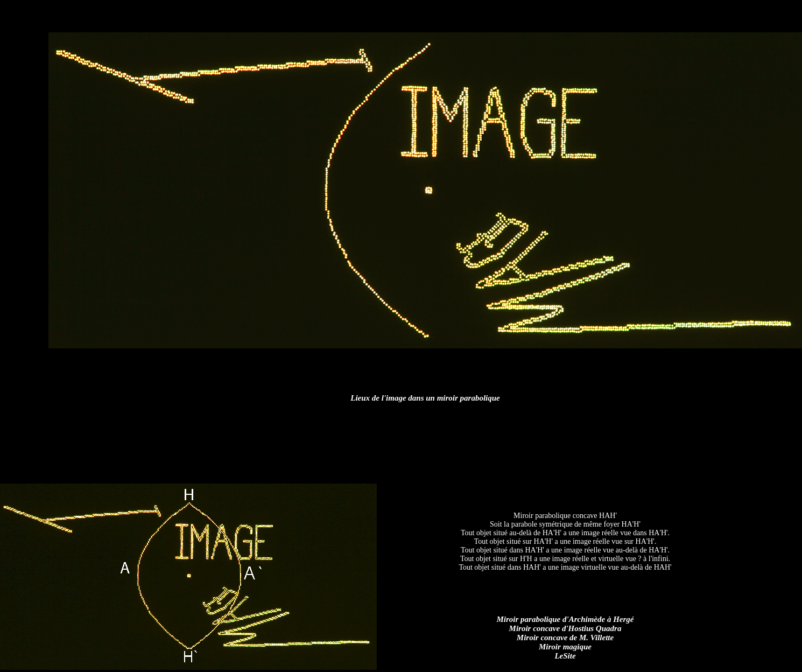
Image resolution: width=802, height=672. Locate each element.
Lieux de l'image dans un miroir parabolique (425, 398)
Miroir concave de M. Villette (565, 638)
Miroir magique (565, 647)
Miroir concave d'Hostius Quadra (565, 628)
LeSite (565, 656)
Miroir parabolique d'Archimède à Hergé (565, 619)
